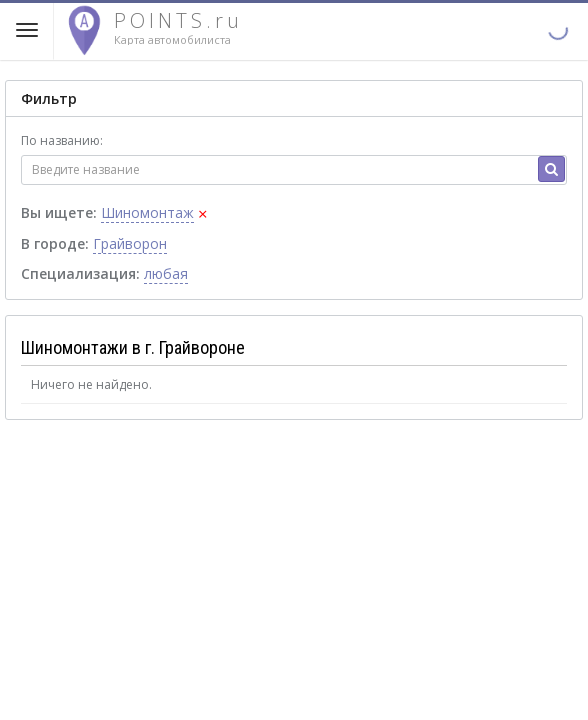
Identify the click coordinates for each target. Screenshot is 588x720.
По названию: (62, 140)
